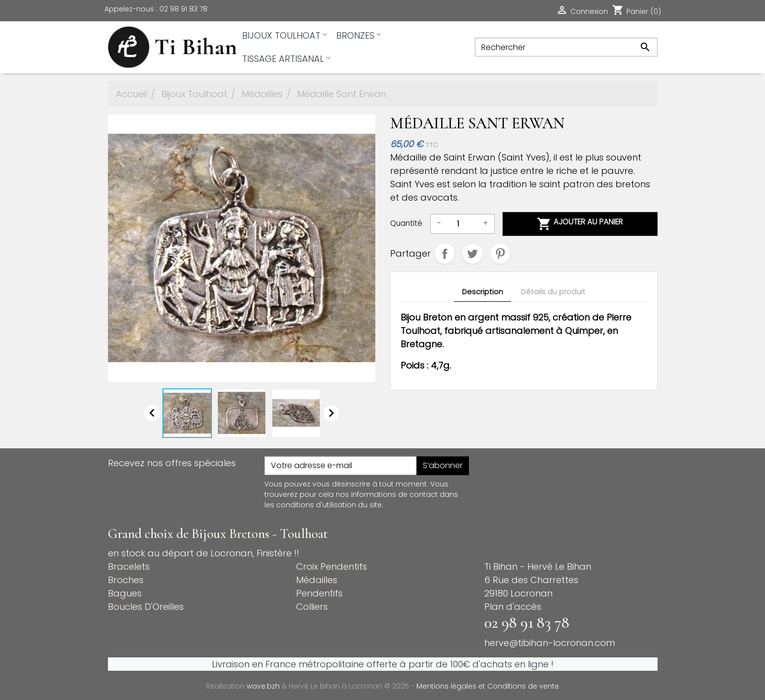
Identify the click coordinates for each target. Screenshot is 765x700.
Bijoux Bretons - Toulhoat (260, 534)
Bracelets (129, 566)
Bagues (125, 593)
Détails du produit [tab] (553, 292)
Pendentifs (319, 593)
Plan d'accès (513, 607)
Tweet (472, 254)
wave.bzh (264, 686)
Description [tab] (483, 292)
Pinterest (500, 254)
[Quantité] (462, 224)
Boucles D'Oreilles (146, 607)
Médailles (317, 580)
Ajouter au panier (580, 224)
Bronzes (358, 35)
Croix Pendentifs (331, 566)
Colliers (312, 607)
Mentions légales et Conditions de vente (488, 686)
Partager (445, 254)
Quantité (406, 223)
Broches (126, 580)
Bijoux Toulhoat (284, 35)
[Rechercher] (566, 47)
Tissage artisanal (286, 59)
